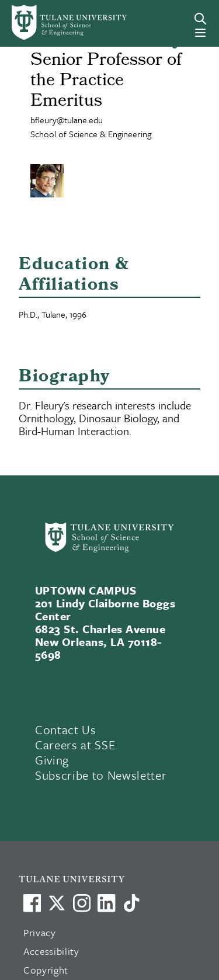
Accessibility (51, 951)
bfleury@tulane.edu (67, 120)
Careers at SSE (75, 745)
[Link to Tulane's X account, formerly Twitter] (57, 903)
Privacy (40, 932)
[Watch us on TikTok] (131, 903)
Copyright (46, 970)
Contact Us (66, 729)
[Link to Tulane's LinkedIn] (106, 903)
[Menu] (200, 33)
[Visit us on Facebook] (32, 903)
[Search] (200, 19)
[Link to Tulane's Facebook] (82, 903)
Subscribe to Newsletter (101, 775)
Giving (52, 760)
